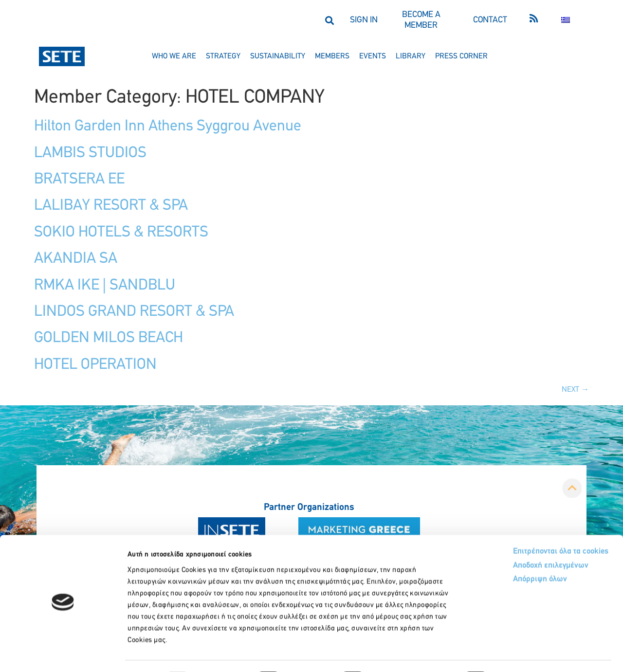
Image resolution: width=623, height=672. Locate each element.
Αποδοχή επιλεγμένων (512, 540)
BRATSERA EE (79, 180)
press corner (461, 56)
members (332, 56)
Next (575, 390)
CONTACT (490, 20)
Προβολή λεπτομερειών (544, 653)
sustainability (278, 56)
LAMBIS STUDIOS (90, 153)
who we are (174, 56)
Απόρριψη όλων (501, 554)
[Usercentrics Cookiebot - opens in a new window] (63, 653)
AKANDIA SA (76, 259)
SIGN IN (364, 20)
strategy (223, 56)
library (411, 56)
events (373, 56)
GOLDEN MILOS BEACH (109, 338)
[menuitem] (566, 20)
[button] (329, 20)
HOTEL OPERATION (95, 365)
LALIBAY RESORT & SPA (111, 206)
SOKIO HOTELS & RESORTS (121, 233)
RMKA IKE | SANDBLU (105, 286)
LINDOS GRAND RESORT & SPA (134, 312)
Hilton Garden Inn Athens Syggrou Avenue (168, 127)
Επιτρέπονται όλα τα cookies (522, 525)
